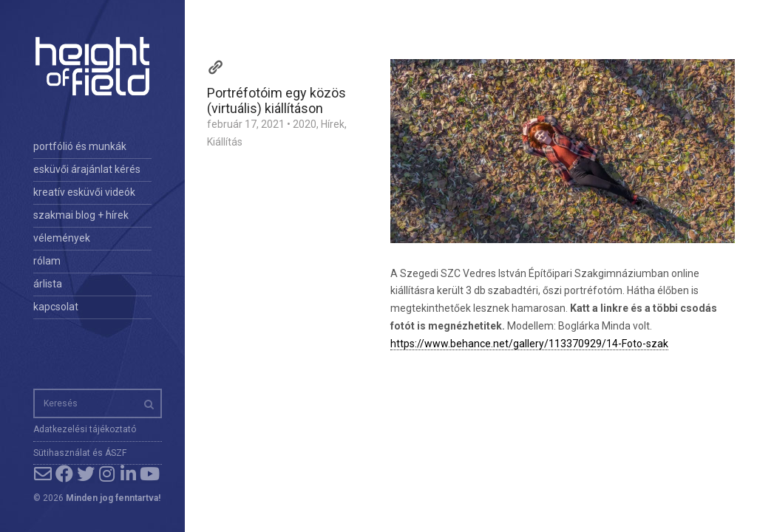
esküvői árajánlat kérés (87, 169)
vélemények (62, 238)
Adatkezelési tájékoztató (85, 429)
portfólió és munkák (80, 146)
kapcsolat (56, 307)
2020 (305, 124)
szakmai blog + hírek (81, 215)
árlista (48, 284)
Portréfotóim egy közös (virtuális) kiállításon (276, 100)
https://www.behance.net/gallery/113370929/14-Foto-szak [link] (529, 344)
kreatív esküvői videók (84, 192)
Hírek (333, 124)
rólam (47, 261)
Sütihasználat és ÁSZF (80, 453)
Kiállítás (225, 142)
